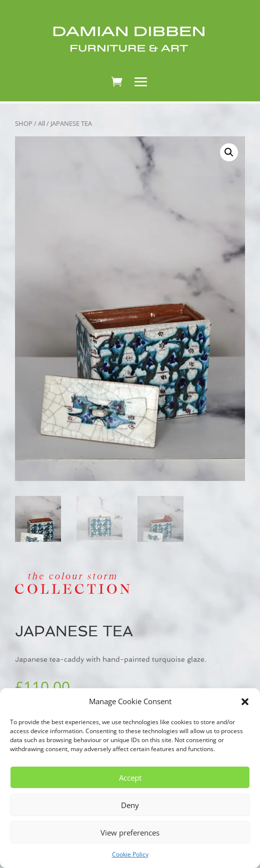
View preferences (130, 833)
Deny (130, 805)
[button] (245, 702)
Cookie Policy (130, 854)
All (41, 123)
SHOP (24, 123)
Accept (130, 778)
